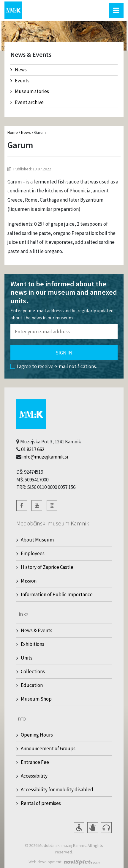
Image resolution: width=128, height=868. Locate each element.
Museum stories (30, 91)
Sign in (64, 353)
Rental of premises (41, 803)
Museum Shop (36, 699)
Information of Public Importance (57, 594)
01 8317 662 (33, 449)
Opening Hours (37, 735)
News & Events (37, 630)
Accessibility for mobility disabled (57, 789)
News (19, 70)
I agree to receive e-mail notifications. (54, 366)
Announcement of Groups (48, 748)
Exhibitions (33, 644)
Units (27, 658)
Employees (33, 553)
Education (32, 685)
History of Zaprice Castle (47, 567)
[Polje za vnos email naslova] (64, 332)
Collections (33, 671)
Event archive (27, 102)
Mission (29, 581)
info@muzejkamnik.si (45, 457)
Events (20, 81)
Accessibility (34, 776)
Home (13, 132)
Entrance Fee (35, 762)
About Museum (37, 540)
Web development (45, 862)
